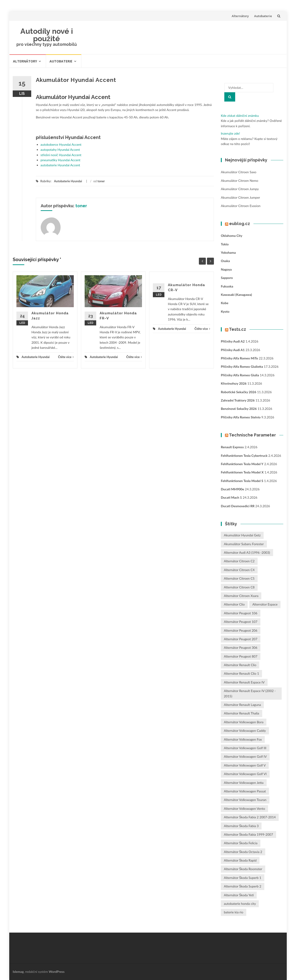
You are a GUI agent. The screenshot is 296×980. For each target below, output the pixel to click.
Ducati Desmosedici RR (238, 506)
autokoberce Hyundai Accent (61, 144)
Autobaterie (263, 16)
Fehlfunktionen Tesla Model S (242, 481)
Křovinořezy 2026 (234, 383)
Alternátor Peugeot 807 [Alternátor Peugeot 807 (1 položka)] (241, 656)
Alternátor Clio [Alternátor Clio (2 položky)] (234, 604)
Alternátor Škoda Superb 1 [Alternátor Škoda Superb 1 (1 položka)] (243, 878)
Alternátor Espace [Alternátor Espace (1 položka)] (265, 604)
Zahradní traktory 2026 (238, 400)
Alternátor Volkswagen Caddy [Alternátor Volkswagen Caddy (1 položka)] (245, 731)
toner (101, 181)
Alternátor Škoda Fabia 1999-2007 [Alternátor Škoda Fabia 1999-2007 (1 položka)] (248, 834)
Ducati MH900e (232, 489)
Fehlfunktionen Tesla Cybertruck (244, 456)
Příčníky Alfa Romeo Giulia (240, 375)
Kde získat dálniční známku (240, 116)
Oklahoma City (232, 236)
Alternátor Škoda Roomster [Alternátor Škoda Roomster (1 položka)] (243, 869)
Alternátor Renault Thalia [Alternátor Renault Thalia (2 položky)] (242, 713)
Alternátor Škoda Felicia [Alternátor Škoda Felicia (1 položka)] (241, 843)
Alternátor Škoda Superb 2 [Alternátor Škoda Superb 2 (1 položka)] (243, 886)
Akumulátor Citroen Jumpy (240, 189)
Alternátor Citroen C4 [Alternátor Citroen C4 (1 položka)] (239, 570)
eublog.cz (240, 224)
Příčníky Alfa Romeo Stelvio (241, 417)
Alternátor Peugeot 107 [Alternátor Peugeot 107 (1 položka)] (241, 622)
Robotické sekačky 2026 (239, 392)
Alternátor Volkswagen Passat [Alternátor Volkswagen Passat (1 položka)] (245, 791)
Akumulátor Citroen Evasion (241, 206)
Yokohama (228, 252)
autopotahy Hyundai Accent (60, 150)
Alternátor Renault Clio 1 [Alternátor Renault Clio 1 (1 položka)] (241, 673)
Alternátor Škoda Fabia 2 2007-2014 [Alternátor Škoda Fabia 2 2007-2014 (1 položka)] (250, 817)
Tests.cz (237, 329)
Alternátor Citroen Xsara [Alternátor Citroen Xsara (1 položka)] (241, 596)
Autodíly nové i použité (47, 35)
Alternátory (240, 16)
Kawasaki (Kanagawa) (236, 295)
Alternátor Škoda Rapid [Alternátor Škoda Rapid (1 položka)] (240, 860)
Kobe (225, 303)
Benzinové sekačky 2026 (239, 409)
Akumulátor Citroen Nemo (240, 181)
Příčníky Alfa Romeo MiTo (239, 358)
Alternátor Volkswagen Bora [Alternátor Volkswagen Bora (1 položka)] (244, 722)
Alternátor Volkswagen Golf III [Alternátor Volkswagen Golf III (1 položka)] (245, 748)
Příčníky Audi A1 (233, 350)
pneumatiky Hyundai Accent (60, 160)
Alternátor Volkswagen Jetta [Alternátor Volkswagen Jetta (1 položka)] (244, 783)
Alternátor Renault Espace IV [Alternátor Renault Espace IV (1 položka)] (244, 682)
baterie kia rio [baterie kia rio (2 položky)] (234, 912)
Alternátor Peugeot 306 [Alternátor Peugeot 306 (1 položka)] (241, 648)
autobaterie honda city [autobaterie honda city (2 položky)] (240, 904)
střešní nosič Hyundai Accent (61, 155)
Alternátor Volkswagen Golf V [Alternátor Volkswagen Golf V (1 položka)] (245, 765)
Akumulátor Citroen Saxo (239, 172)
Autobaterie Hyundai (68, 181)
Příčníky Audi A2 (233, 341)
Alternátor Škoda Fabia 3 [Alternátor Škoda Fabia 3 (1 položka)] (241, 826)
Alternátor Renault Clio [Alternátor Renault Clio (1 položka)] (240, 665)
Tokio (225, 244)
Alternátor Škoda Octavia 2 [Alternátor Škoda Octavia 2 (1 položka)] (243, 852)
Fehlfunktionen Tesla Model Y (242, 464)
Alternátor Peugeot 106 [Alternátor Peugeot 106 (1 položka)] (241, 613)
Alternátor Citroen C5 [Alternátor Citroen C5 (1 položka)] (239, 578)
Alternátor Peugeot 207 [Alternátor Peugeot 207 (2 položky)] (241, 639)
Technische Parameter (252, 435)
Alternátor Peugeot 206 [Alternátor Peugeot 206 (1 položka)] (241, 630)
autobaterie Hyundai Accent (60, 165)
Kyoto (225, 311)
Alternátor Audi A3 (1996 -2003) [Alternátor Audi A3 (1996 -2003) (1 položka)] (247, 552)
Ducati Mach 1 (231, 497)
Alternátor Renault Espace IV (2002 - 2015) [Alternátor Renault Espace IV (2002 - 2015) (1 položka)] (250, 693)
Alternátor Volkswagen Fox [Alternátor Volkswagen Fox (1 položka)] (243, 739)
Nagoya (226, 269)
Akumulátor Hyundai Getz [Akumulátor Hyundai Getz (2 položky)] (242, 535)
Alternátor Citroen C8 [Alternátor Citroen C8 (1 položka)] (239, 587)
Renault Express (232, 447)
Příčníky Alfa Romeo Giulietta (242, 366)
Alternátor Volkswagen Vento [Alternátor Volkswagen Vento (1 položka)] (244, 808)
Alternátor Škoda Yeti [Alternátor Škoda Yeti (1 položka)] (239, 895)
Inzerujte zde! (230, 133)
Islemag (18, 972)
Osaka (225, 261)
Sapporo (227, 278)
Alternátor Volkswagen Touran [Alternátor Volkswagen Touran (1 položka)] (245, 800)
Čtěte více (66, 357)
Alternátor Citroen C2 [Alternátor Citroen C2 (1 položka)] (239, 561)
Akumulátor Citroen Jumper (240, 197)
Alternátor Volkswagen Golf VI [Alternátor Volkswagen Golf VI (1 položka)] (245, 774)
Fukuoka (227, 286)
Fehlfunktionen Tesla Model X (242, 472)
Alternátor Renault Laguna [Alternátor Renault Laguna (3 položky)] (242, 705)
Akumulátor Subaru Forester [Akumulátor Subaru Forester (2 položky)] (244, 544)
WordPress (57, 972)
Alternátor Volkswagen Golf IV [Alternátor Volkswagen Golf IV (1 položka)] (245, 756)
